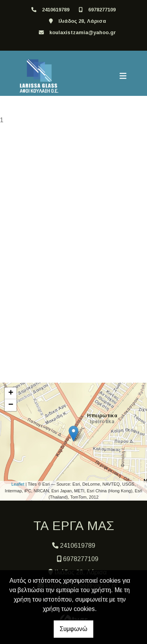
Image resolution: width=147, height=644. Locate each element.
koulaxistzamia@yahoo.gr (83, 32)
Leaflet (18, 484)
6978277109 (102, 10)
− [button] (11, 405)
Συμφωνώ (73, 629)
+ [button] (11, 393)
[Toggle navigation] (123, 76)
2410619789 (56, 10)
